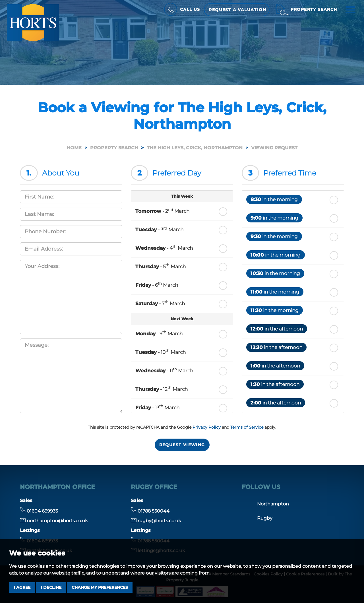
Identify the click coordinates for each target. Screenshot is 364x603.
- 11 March (164, 370)
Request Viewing (182, 445)
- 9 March (159, 333)
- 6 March (157, 284)
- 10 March (161, 352)
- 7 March (160, 303)
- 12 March (162, 389)
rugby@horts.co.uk (156, 521)
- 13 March (157, 407)
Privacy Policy (207, 427)
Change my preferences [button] (100, 587)
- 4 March (164, 248)
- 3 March (159, 229)
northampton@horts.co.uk (54, 521)
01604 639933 (39, 511)
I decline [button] (51, 587)
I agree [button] (22, 587)
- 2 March (162, 211)
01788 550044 (150, 511)
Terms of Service (247, 427)
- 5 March (161, 266)
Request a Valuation (237, 10)
